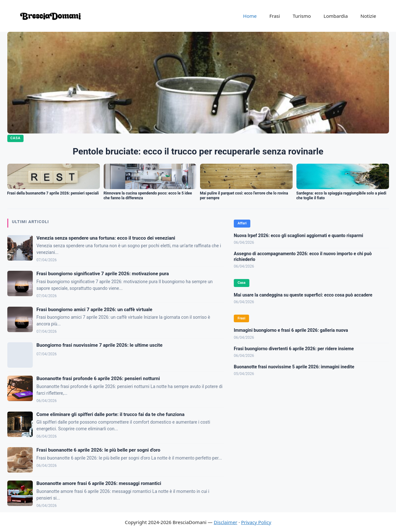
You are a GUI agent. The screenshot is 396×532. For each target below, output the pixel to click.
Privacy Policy (256, 522)
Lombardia (336, 16)
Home (250, 16)
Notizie (368, 16)
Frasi (275, 16)
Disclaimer (226, 522)
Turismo (302, 16)
